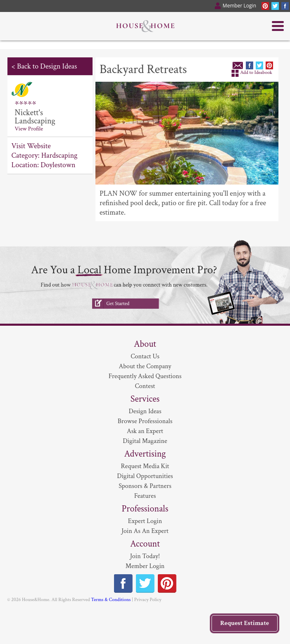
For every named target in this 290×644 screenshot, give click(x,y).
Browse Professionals (145, 421)
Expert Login (145, 521)
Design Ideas (145, 411)
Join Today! (145, 556)
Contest (145, 386)
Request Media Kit (145, 466)
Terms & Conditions (111, 600)
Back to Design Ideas (47, 66)
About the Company (145, 366)
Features (145, 496)
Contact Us (145, 356)
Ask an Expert (145, 431)
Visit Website (31, 146)
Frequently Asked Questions (145, 376)
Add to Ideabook (256, 72)
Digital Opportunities (145, 476)
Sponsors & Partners (145, 486)
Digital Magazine (145, 441)
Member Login (145, 566)
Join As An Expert (145, 531)
